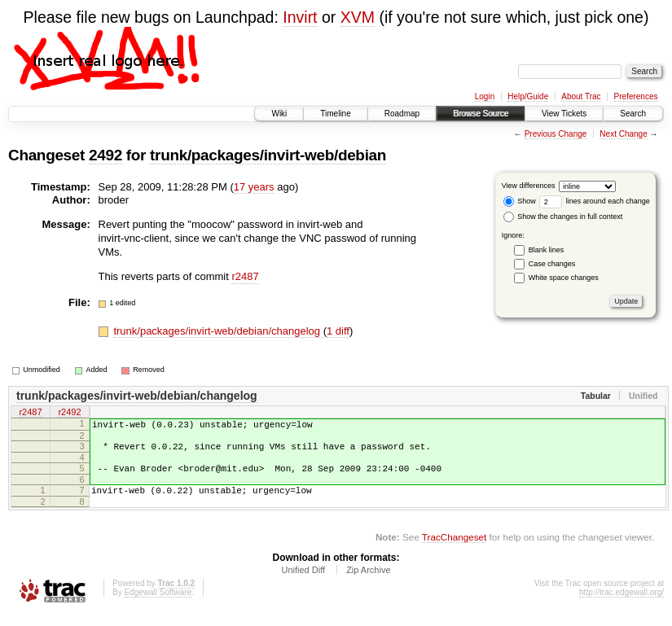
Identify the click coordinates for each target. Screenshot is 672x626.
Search (633, 114)
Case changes (552, 264)
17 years (254, 187)
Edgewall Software (158, 604)
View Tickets (564, 114)
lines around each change (595, 201)
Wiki (279, 114)
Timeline (335, 114)
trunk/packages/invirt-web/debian (268, 155)
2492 (105, 155)
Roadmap (402, 114)
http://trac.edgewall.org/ (621, 604)
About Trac (581, 96)
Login (485, 96)
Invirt (300, 17)
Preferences (636, 96)
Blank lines (547, 250)
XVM (358, 17)
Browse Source (481, 114)
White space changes (564, 278)
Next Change (623, 134)
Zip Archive (368, 582)
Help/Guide (528, 96)
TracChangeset (454, 549)
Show (520, 201)
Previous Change (556, 134)
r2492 (69, 413)
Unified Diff (303, 582)
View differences (529, 186)
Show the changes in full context (563, 217)
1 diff (338, 331)
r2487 (245, 276)
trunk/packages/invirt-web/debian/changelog (218, 331)
